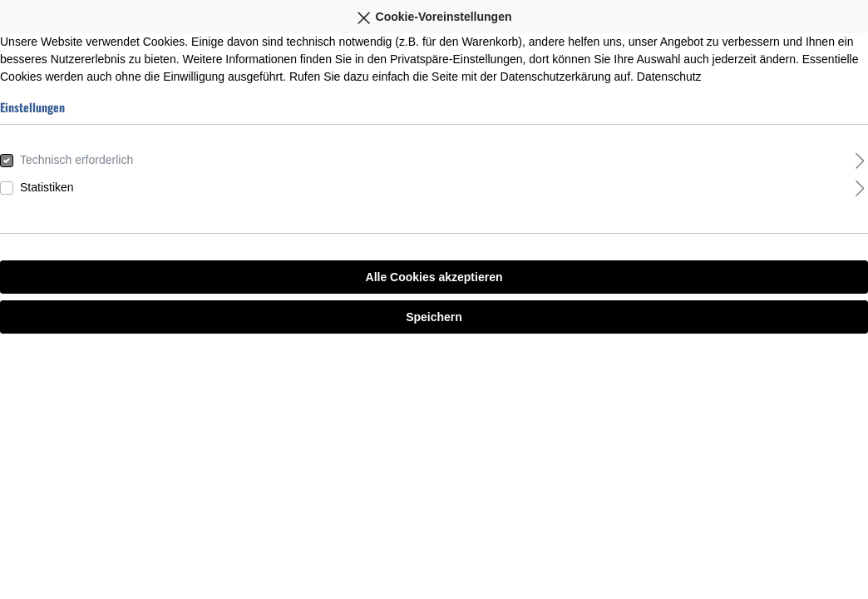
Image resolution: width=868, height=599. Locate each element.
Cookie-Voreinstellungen (434, 14)
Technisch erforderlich (76, 160)
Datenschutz (669, 77)
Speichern (434, 317)
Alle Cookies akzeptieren (434, 277)
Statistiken (47, 187)
